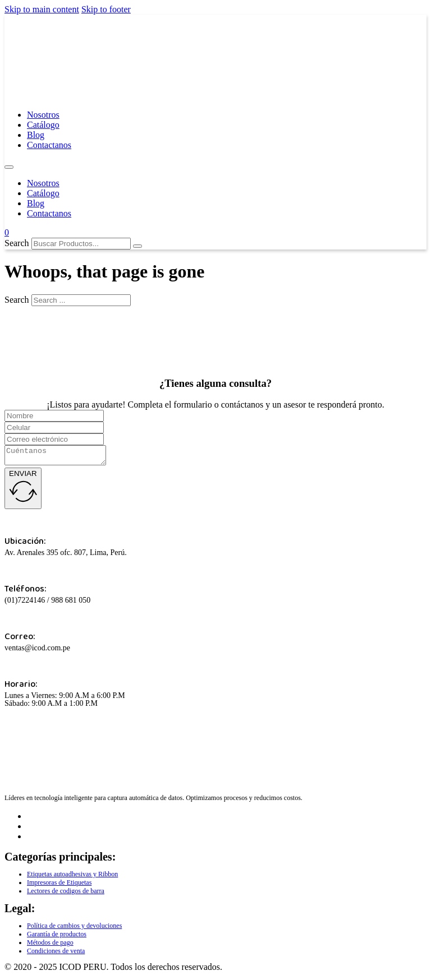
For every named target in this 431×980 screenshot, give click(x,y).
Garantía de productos (57, 937)
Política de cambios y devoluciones (74, 929)
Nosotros (43, 115)
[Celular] (54, 427)
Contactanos (49, 145)
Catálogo (43, 125)
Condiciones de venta (56, 954)
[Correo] (54, 439)
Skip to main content (42, 9)
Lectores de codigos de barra (66, 894)
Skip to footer (106, 9)
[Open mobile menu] (9, 167)
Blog (36, 135)
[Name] (54, 416)
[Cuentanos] (61, 457)
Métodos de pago (50, 946)
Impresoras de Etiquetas (59, 886)
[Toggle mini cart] (7, 232)
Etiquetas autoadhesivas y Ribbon (72, 877)
